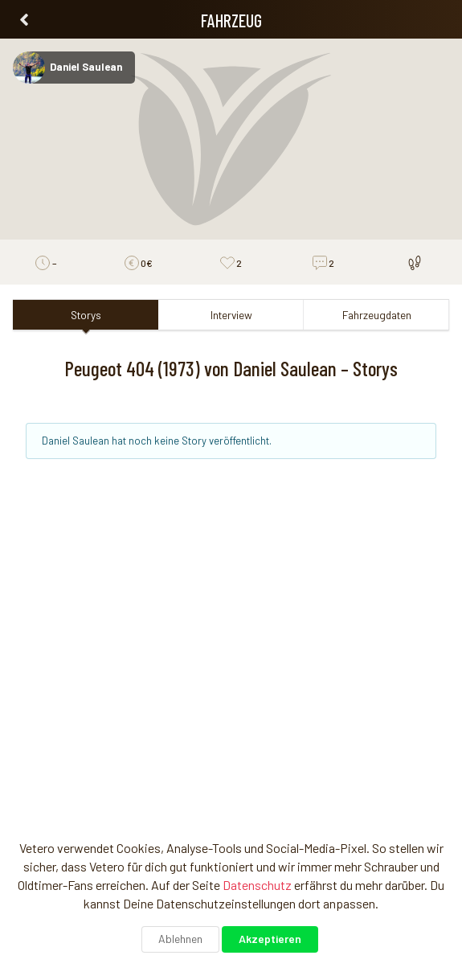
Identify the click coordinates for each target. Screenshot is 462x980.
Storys (86, 315)
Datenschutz (257, 885)
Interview (231, 315)
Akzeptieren (270, 939)
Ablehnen (180, 939)
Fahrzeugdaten (377, 315)
